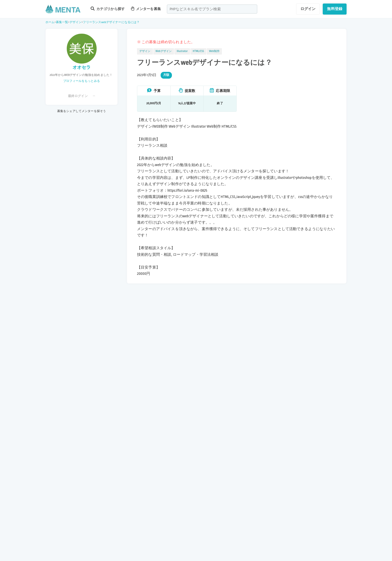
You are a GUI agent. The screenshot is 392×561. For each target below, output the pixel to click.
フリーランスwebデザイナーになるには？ (111, 22)
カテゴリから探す (108, 9)
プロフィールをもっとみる (82, 81)
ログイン (308, 9)
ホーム (50, 22)
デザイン (76, 22)
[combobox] (212, 9)
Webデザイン (164, 51)
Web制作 (214, 51)
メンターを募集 (146, 9)
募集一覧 (62, 22)
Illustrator (182, 51)
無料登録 (335, 9)
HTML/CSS (198, 51)
